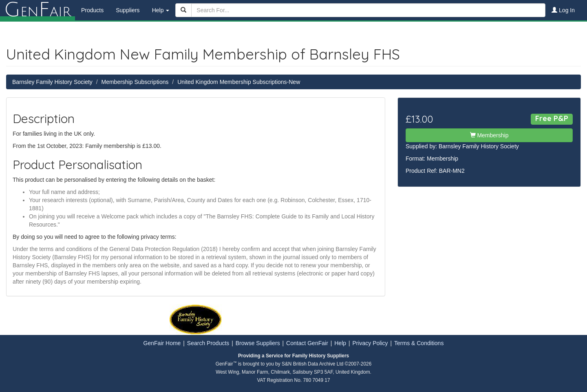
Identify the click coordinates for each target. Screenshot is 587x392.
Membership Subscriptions (135, 82)
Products (92, 10)
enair (38, 10)
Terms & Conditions (419, 343)
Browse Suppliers (258, 343)
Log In (563, 10)
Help (340, 343)
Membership (489, 135)
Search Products (208, 343)
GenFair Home (162, 343)
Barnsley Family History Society (52, 82)
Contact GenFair (307, 343)
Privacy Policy (370, 343)
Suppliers (128, 10)
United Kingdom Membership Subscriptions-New (239, 82)
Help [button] (161, 10)
